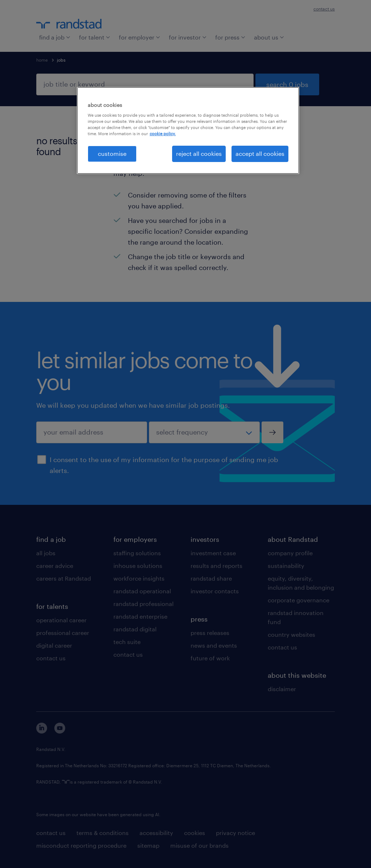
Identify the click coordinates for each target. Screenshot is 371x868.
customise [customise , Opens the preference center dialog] (112, 153)
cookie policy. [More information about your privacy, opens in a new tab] (163, 134)
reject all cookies (199, 153)
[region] (188, 130)
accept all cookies (260, 153)
